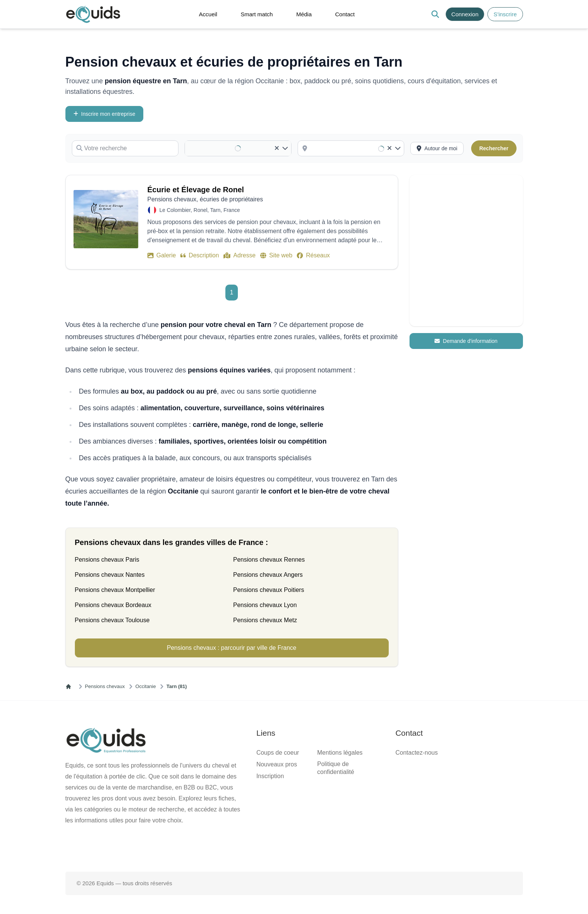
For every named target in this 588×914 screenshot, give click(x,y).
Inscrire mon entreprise (32, 103)
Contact (28, 52)
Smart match (33, 38)
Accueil (28, 32)
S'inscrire (22, 18)
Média (26, 45)
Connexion (48, 18)
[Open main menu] (115, 16)
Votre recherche (22, 110)
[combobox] (36, 722)
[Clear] (6, 731)
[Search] (6, 20)
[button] (135, 16)
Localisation (18, 736)
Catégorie (15, 125)
